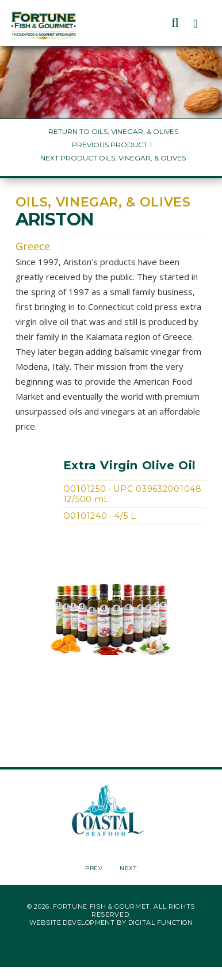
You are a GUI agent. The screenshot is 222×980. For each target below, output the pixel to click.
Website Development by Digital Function (111, 922)
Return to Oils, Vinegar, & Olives (113, 131)
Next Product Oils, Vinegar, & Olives (113, 158)
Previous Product (110, 145)
